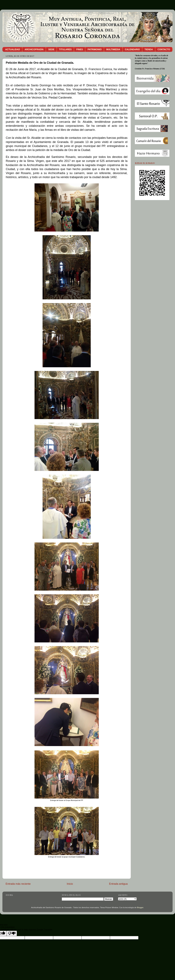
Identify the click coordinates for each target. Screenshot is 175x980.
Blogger (140, 907)
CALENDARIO (132, 49)
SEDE (51, 49)
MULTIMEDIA (113, 49)
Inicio (70, 884)
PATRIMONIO (94, 49)
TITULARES (65, 49)
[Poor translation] (12, 933)
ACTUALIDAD (13, 49)
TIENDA (149, 49)
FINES (80, 49)
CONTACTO (164, 49)
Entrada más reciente (18, 884)
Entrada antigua (118, 884)
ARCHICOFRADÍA (34, 49)
